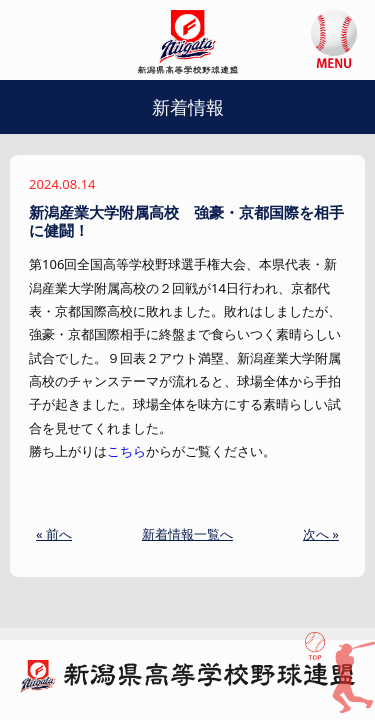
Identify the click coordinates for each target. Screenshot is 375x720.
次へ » (321, 534)
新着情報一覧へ (187, 534)
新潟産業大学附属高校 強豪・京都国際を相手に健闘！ (186, 221)
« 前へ (54, 534)
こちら (126, 451)
